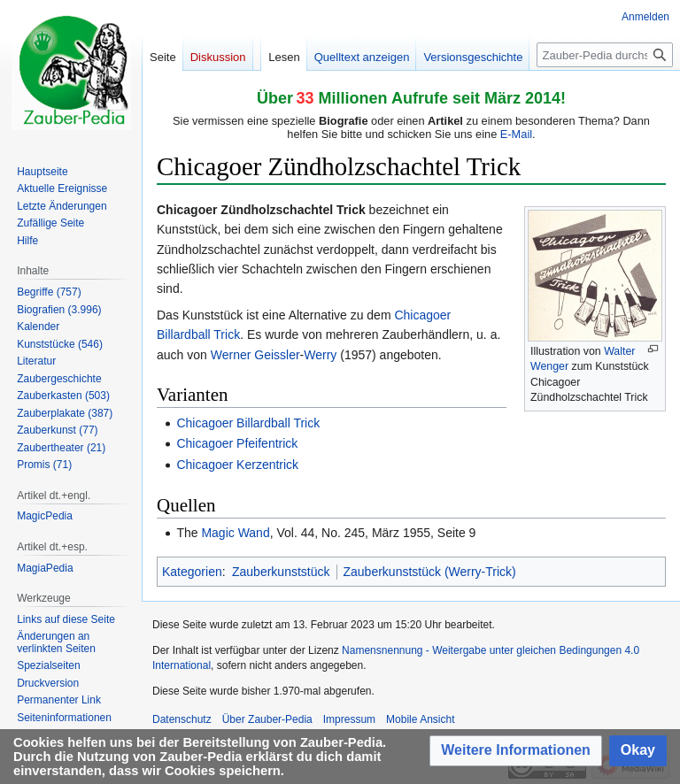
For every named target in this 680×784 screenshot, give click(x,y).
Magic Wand (235, 533)
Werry (320, 355)
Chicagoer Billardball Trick (248, 423)
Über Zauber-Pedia (267, 719)
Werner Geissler (255, 355)
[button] (516, 751)
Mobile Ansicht (420, 719)
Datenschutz (182, 719)
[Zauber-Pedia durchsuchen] (605, 55)
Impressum (349, 719)
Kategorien (192, 572)
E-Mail (516, 134)
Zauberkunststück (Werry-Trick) (430, 572)
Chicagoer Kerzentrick (237, 465)
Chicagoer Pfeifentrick (237, 443)
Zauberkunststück (281, 572)
